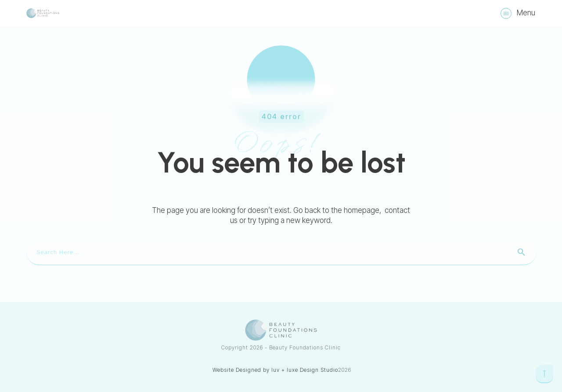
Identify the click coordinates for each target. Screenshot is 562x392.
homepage (362, 210)
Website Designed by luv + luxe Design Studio (275, 370)
